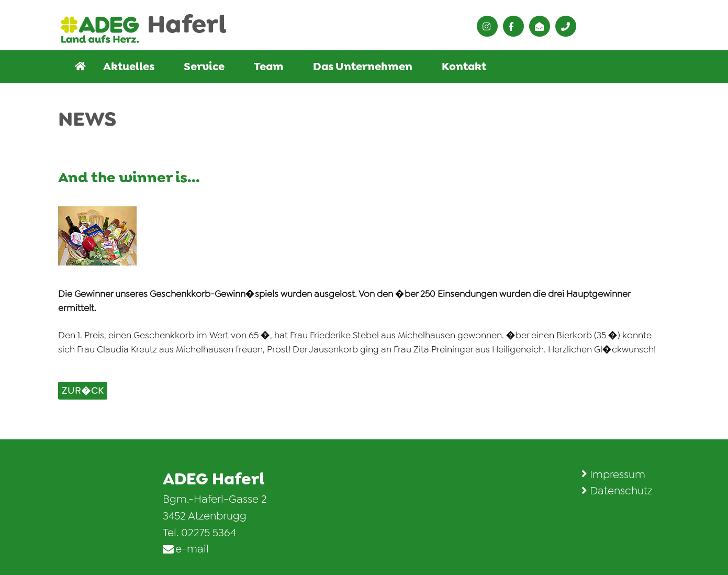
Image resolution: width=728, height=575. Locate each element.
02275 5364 (209, 533)
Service (204, 67)
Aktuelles (129, 67)
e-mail (192, 549)
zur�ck (83, 391)
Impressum (618, 474)
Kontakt (464, 67)
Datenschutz (621, 491)
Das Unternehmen (363, 67)
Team (269, 67)
